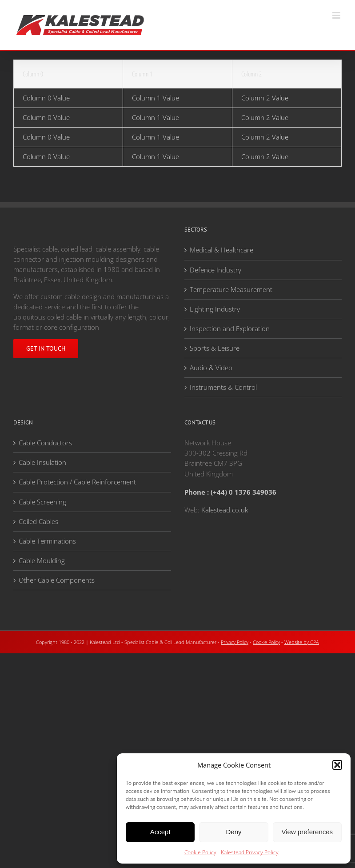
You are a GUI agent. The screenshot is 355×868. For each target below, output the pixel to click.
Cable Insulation (42, 462)
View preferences (307, 832)
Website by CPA (302, 642)
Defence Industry (215, 270)
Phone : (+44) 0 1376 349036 (230, 492)
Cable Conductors (45, 443)
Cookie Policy (200, 852)
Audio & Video (211, 368)
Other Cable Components (57, 580)
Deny (233, 832)
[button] (337, 765)
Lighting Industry (215, 309)
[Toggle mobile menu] (337, 15)
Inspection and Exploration (230, 328)
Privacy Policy (235, 642)
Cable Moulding (42, 560)
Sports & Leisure (215, 348)
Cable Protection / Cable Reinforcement (77, 482)
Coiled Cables (38, 521)
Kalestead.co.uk (225, 510)
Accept (160, 832)
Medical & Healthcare (221, 250)
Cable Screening (42, 502)
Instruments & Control (223, 387)
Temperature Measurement (231, 289)
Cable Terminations (47, 541)
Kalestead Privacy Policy (250, 852)
